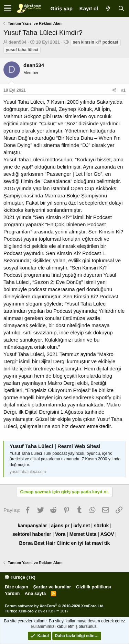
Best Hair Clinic (52, 543)
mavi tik (101, 543)
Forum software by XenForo (55, 606)
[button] (8, 9)
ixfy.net (82, 526)
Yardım (12, 593)
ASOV (107, 534)
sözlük (101, 526)
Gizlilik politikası (94, 587)
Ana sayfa (35, 593)
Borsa (26, 543)
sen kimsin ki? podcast (96, 42)
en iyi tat (81, 543)
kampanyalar (32, 526)
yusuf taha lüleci (22, 50)
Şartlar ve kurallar (52, 587)
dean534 (18, 42)
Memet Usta (83, 534)
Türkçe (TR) (20, 577)
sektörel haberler (32, 534)
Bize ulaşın (17, 587)
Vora (60, 534)
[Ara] (121, 8)
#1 (123, 90)
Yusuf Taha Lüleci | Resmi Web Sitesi (55, 446)
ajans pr (60, 526)
